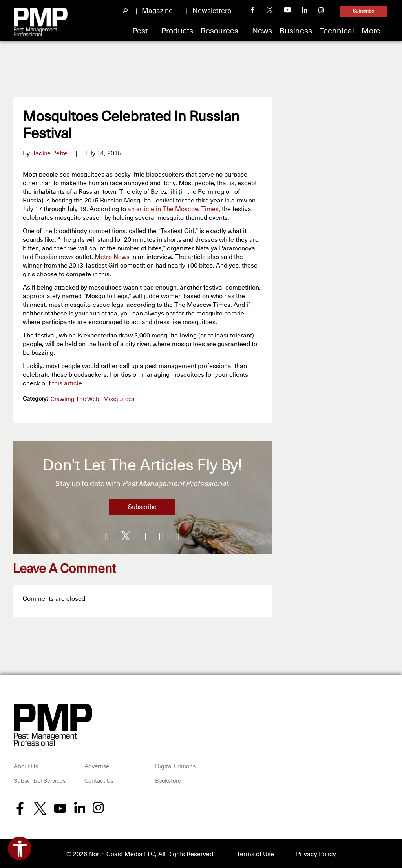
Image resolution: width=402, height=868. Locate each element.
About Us (26, 765)
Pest (140, 31)
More (371, 31)
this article (67, 383)
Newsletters (212, 11)
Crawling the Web (75, 399)
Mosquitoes (119, 399)
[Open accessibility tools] (20, 848)
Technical (337, 31)
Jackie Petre (50, 153)
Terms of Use (255, 853)
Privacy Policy (316, 853)
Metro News (112, 257)
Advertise (97, 765)
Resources (219, 31)
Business (296, 31)
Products (177, 31)
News (262, 31)
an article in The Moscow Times (173, 209)
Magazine (157, 11)
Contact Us (99, 780)
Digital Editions (175, 765)
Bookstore (168, 780)
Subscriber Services (40, 780)
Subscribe (364, 11)
